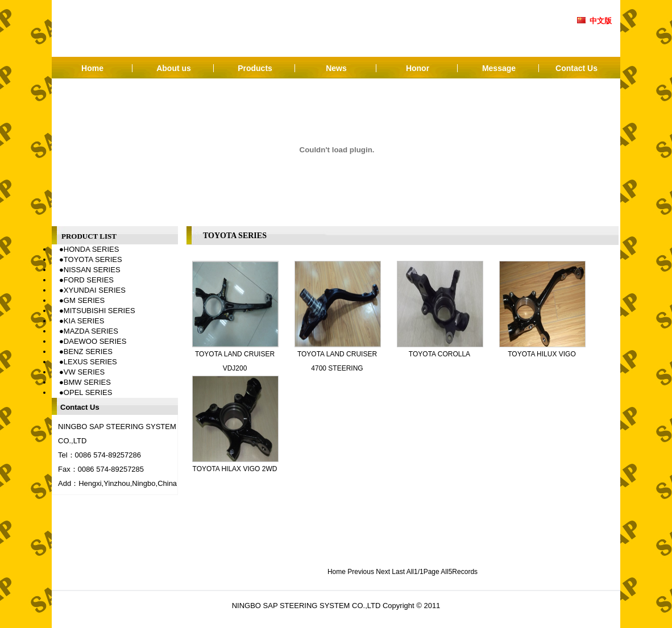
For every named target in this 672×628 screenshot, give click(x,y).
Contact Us (576, 68)
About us (174, 68)
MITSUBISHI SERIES (99, 311)
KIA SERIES (84, 321)
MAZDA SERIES (91, 331)
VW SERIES (84, 372)
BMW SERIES (87, 382)
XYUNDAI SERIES (95, 290)
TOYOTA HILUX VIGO (542, 354)
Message (499, 68)
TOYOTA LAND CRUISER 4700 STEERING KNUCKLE (337, 368)
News (336, 68)
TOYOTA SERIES (93, 259)
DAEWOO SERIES (95, 341)
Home (92, 68)
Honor (418, 68)
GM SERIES (84, 300)
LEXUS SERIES (90, 362)
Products (255, 68)
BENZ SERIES (88, 352)
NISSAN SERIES (92, 270)
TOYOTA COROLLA (439, 354)
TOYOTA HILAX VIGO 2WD (235, 469)
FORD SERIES (89, 280)
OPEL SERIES (88, 392)
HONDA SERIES (92, 249)
